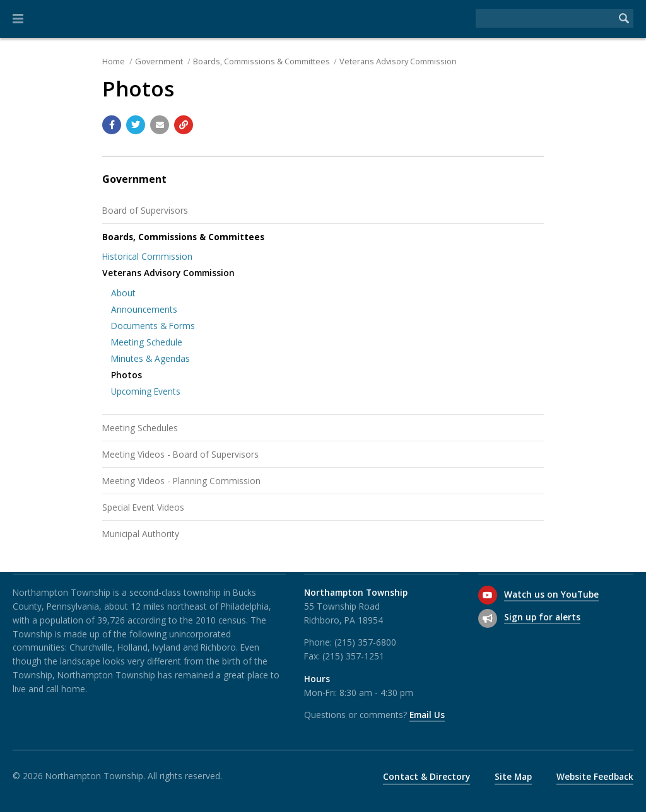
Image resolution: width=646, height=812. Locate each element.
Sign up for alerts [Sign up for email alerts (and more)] (542, 617)
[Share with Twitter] (136, 125)
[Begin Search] (624, 18)
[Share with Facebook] (112, 125)
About (123, 293)
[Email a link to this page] (160, 125)
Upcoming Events (146, 391)
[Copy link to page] (184, 125)
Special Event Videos (143, 507)
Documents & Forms (153, 326)
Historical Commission (147, 256)
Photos (126, 375)
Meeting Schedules (140, 428)
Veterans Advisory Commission (398, 61)
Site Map (513, 776)
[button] (18, 19)
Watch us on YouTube (551, 594)
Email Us (427, 715)
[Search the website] (545, 18)
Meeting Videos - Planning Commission (181, 481)
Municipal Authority (141, 534)
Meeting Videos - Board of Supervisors (180, 454)
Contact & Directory (426, 776)
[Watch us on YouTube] (488, 595)
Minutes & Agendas (150, 358)
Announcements (144, 309)
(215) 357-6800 (365, 642)
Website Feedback (595, 776)
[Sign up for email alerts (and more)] (488, 618)
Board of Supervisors (145, 210)
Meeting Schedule (147, 342)
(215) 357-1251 (353, 656)
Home (114, 61)
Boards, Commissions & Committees (261, 61)
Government (159, 61)
